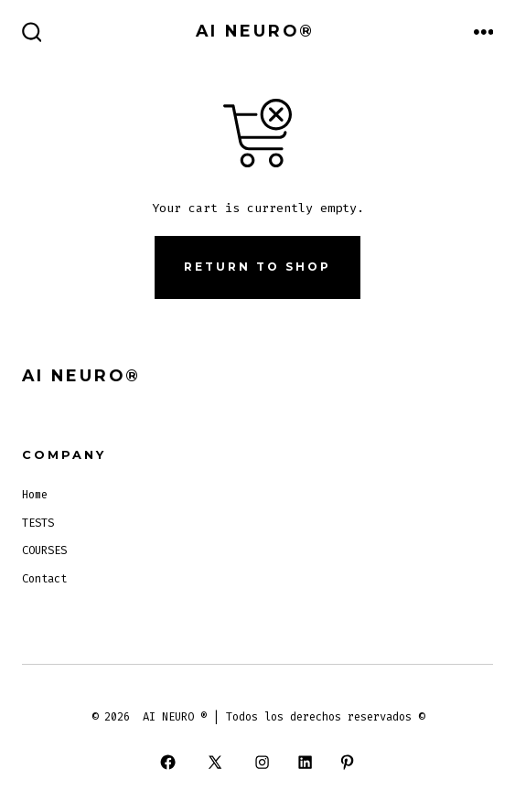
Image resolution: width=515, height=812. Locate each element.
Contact (44, 579)
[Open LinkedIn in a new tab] (305, 762)
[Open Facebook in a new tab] (167, 762)
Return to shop (257, 267)
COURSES (44, 550)
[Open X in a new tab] (215, 762)
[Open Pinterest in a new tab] (347, 762)
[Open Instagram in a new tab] (263, 762)
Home (35, 495)
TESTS (38, 523)
